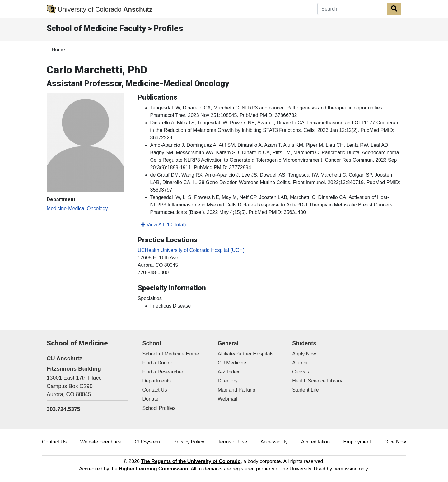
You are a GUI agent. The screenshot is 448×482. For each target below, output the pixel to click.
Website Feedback (100, 442)
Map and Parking (237, 390)
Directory (228, 381)
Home (58, 50)
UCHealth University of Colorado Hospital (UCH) (191, 250)
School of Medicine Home (171, 354)
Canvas (301, 372)
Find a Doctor (157, 363)
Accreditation (316, 442)
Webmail (227, 399)
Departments (157, 381)
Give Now (395, 442)
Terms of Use (232, 442)
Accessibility (274, 442)
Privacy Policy (189, 442)
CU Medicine (232, 363)
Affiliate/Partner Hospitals (246, 354)
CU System (147, 442)
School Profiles (159, 408)
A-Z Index (229, 372)
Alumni (300, 363)
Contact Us (155, 390)
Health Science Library (317, 381)
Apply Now (304, 354)
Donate (151, 399)
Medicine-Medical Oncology (77, 209)
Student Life (305, 390)
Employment (357, 442)
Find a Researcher (163, 372)
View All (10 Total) (163, 225)
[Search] (352, 9)
